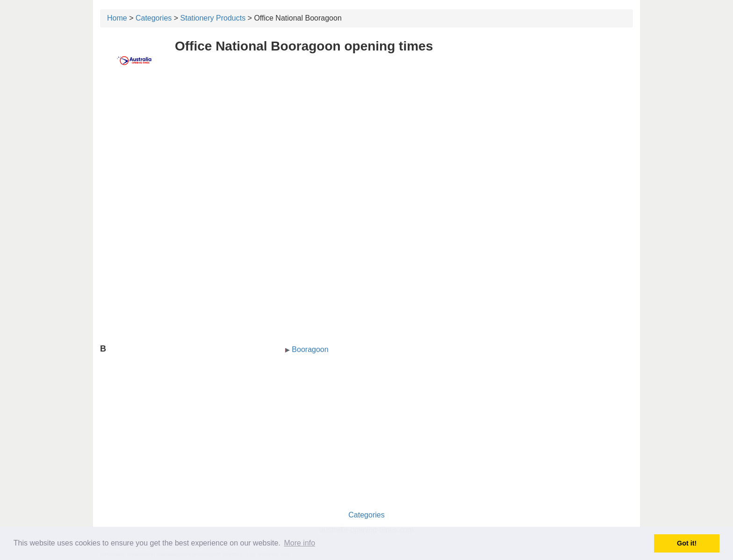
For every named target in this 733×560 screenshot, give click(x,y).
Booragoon (310, 349)
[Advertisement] (366, 148)
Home (117, 18)
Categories (154, 18)
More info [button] (299, 543)
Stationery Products (213, 18)
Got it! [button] (687, 543)
